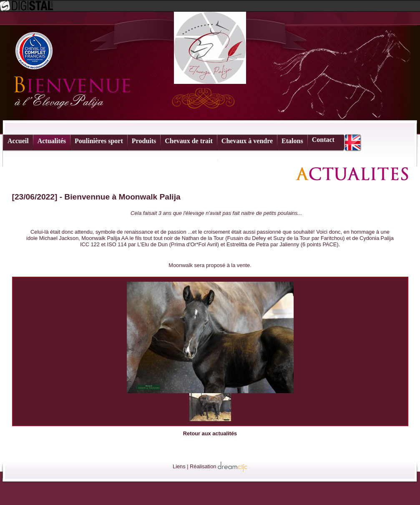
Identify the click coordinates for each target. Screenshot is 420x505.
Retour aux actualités (210, 433)
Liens (179, 466)
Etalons (292, 141)
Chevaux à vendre (247, 141)
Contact (323, 140)
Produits (144, 141)
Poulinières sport (99, 141)
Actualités (52, 141)
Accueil (18, 141)
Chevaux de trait (189, 141)
